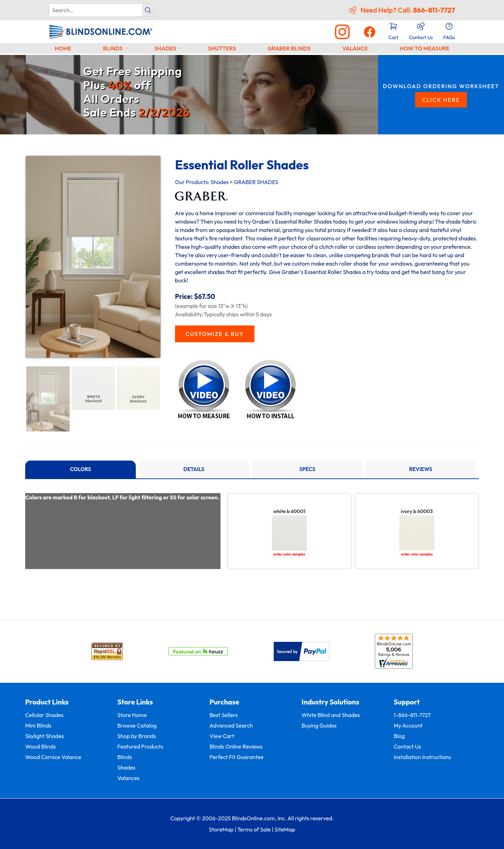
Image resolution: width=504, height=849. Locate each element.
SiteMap (285, 829)
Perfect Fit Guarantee (236, 757)
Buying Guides (319, 725)
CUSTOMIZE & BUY (215, 334)
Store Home (132, 715)
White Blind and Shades (331, 715)
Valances (128, 778)
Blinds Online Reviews (236, 746)
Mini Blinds (38, 725)
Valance (355, 48)
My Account (408, 725)
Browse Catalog (137, 725)
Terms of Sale (254, 829)
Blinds (113, 48)
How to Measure (425, 48)
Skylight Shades (44, 736)
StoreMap (221, 829)
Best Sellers (223, 715)
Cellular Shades (44, 715)
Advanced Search (231, 725)
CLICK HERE (441, 100)
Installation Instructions (422, 757)
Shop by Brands (136, 736)
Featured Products (140, 746)
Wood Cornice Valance (53, 757)
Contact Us (407, 746)
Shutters (222, 48)
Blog (399, 736)
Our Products (191, 182)
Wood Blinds (40, 746)
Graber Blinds (289, 48)
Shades (165, 48)
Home (63, 48)
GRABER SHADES (256, 182)
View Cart (222, 736)
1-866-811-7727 (412, 715)
